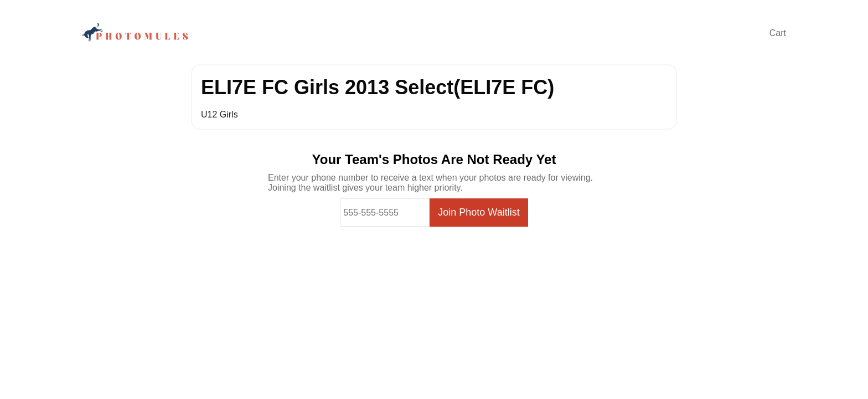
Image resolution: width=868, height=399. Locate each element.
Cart (778, 33)
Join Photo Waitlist (479, 212)
